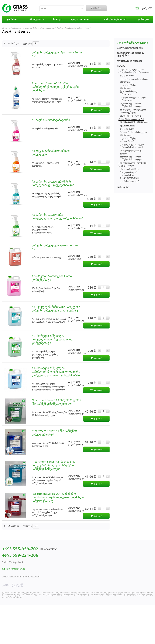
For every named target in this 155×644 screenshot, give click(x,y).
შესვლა (96, 8)
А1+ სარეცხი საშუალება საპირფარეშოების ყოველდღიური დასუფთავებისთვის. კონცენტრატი (56, 372)
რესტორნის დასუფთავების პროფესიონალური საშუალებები (61, 28)
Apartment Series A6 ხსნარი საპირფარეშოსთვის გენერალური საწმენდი (56, 87)
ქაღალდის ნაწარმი (129, 169)
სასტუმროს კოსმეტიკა (131, 116)
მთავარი (6, 28)
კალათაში (96, 71)
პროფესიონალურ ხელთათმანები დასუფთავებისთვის (129, 175)
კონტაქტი (144, 19)
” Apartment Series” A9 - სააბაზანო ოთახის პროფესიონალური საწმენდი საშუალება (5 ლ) (58, 498)
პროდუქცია (37, 19)
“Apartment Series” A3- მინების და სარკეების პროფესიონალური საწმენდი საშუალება (54, 466)
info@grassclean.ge (14, 569)
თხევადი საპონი (128, 76)
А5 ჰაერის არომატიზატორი (51, 120)
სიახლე (57, 19)
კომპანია (13, 19)
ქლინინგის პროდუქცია (130, 61)
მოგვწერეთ (51, 549)
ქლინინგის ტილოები (130, 181)
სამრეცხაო (123, 187)
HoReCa (28, 28)
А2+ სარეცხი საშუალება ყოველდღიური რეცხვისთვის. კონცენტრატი (52, 340)
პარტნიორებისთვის (115, 19)
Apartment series (128, 126)
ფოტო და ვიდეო (80, 19)
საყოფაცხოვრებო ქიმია (130, 48)
